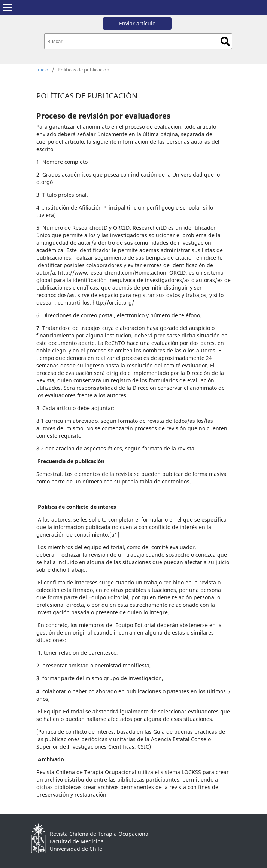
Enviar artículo (137, 23)
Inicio (42, 70)
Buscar (225, 41)
